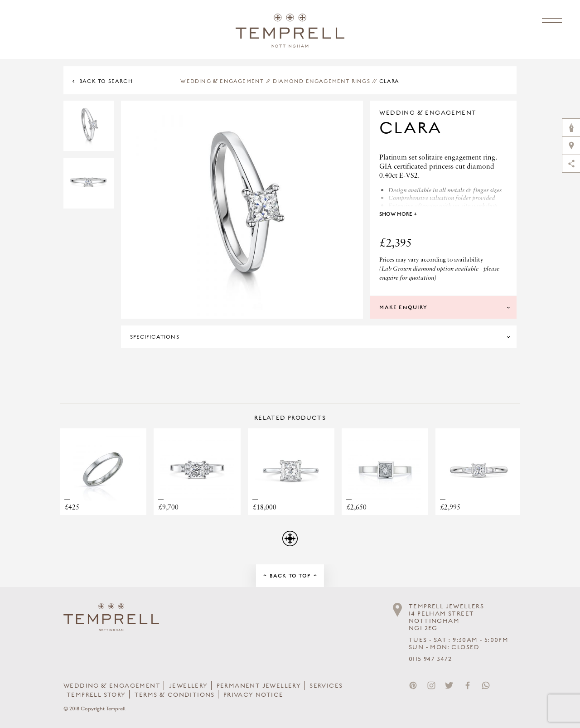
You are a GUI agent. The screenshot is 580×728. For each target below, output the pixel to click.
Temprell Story (96, 695)
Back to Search (106, 81)
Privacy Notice (254, 695)
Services (326, 686)
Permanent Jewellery (259, 686)
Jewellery (188, 686)
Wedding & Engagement (222, 81)
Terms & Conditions (175, 695)
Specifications (155, 337)
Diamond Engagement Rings (321, 81)
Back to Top (290, 576)
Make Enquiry (403, 307)
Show (398, 214)
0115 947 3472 (430, 659)
